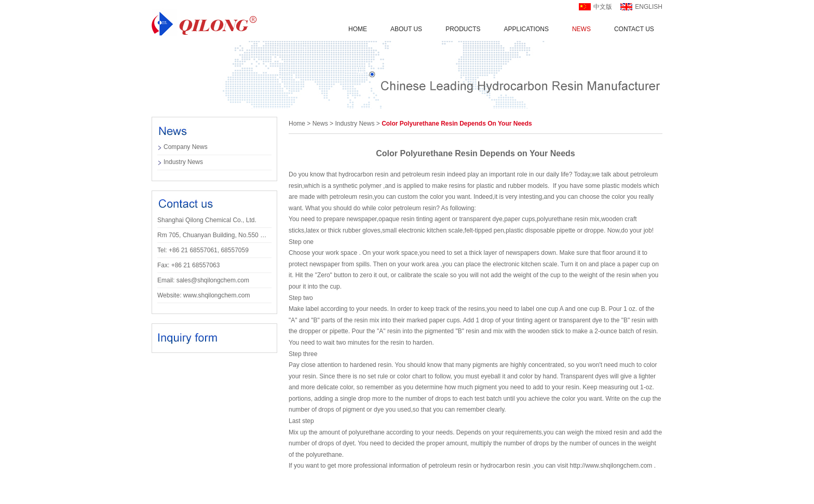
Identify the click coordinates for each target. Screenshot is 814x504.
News (581, 29)
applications (526, 29)
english (649, 7)
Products (463, 29)
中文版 (603, 7)
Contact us (634, 29)
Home (358, 29)
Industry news (183, 162)
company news (186, 147)
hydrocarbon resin (363, 174)
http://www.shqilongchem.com (611, 466)
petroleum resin (424, 174)
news (320, 124)
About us (406, 29)
